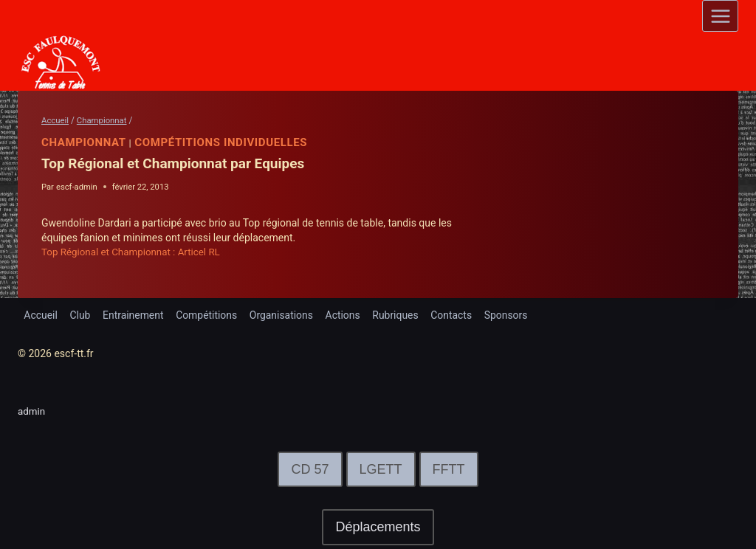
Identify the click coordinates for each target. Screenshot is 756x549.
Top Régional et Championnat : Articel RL (135, 252)
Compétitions (208, 315)
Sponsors (509, 315)
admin (32, 411)
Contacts (454, 315)
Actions (344, 315)
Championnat (84, 142)
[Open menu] (720, 16)
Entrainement (134, 315)
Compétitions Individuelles (222, 142)
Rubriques (398, 315)
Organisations (283, 315)
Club (80, 315)
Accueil (41, 315)
